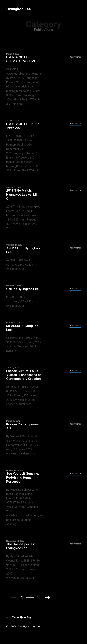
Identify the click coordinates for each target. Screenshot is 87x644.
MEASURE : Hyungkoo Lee (22, 328)
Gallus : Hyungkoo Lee (22, 289)
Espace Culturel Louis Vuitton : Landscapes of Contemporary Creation (24, 375)
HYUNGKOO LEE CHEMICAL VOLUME (21, 59)
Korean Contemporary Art (22, 426)
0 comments (75, 57)
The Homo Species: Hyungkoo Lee (21, 546)
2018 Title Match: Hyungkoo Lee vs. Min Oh (22, 194)
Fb (22, 618)
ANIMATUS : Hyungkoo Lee (23, 250)
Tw (14, 618)
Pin (29, 618)
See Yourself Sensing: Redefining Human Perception (23, 477)
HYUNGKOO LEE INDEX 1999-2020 (23, 126)
